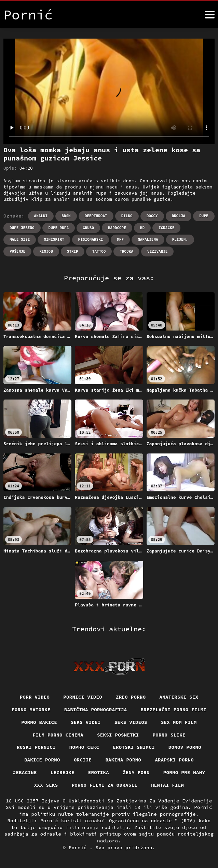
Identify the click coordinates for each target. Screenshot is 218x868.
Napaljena (148, 239)
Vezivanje (157, 251)
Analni (41, 216)
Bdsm (66, 216)
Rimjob (46, 251)
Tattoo (99, 251)
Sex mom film (179, 722)
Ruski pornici (36, 747)
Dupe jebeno (22, 228)
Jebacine (25, 772)
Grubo (88, 228)
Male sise (20, 239)
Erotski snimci (134, 747)
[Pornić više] (210, 15)
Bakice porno (42, 760)
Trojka (126, 251)
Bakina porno (123, 760)
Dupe (204, 216)
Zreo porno (131, 697)
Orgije (83, 760)
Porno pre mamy (184, 772)
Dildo (127, 216)
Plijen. (180, 239)
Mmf (120, 239)
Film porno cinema (58, 735)
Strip (73, 251)
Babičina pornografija (96, 710)
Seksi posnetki (118, 735)
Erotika (99, 772)
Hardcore (117, 228)
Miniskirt (54, 239)
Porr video (35, 697)
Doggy (152, 216)
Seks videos (131, 722)
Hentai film (167, 785)
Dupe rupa (59, 228)
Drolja (179, 216)
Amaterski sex (179, 697)
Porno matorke (31, 710)
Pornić (79, 848)
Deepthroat (96, 216)
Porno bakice (39, 722)
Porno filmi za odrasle (105, 785)
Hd (142, 228)
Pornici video (83, 697)
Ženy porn (136, 772)
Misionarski (91, 239)
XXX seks (46, 785)
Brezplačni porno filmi (174, 710)
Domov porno (185, 747)
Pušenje (17, 251)
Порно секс (84, 747)
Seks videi (86, 722)
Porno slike (169, 735)
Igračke (166, 228)
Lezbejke (63, 772)
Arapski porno (174, 760)
